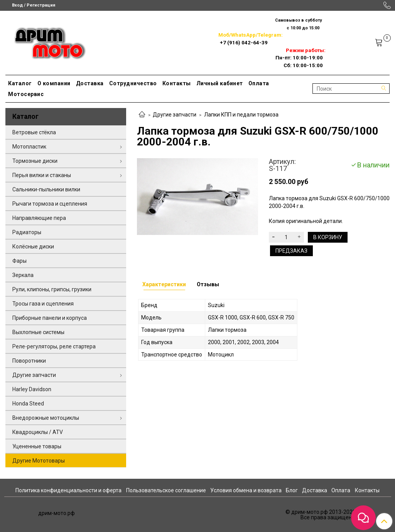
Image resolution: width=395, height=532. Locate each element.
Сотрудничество (133, 83)
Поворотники (29, 361)
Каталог (20, 83)
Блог (292, 490)
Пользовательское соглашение (166, 490)
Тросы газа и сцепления (43, 304)
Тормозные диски (35, 161)
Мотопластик (29, 147)
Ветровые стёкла (34, 132)
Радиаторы (27, 232)
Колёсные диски (33, 247)
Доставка (90, 83)
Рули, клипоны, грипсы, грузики (52, 289)
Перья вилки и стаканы (42, 175)
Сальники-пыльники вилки (46, 189)
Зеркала (23, 275)
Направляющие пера (39, 218)
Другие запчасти (175, 115)
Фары (19, 261)
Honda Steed (28, 404)
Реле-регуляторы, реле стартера (54, 346)
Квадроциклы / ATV (38, 432)
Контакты (177, 83)
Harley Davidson (32, 389)
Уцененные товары (37, 446)
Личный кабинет (220, 83)
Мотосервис (26, 94)
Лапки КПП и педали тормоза (241, 115)
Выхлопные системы (38, 332)
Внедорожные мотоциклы (46, 418)
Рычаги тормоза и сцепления (50, 204)
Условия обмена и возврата (246, 490)
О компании (54, 83)
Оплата (259, 83)
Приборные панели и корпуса (50, 318)
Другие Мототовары (39, 461)
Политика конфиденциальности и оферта (68, 490)
